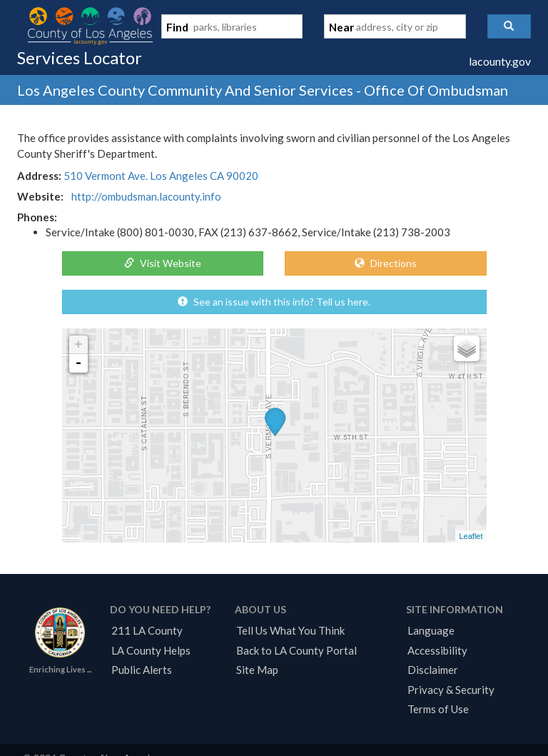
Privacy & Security (451, 690)
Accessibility (437, 650)
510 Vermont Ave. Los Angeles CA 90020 (161, 176)
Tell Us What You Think (290, 630)
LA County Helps (151, 650)
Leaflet (471, 536)
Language (431, 630)
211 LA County (147, 630)
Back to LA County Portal (296, 650)
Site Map (257, 670)
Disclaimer (433, 670)
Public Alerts (142, 670)
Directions (386, 263)
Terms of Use (438, 709)
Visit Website (163, 263)
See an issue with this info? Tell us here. (274, 302)
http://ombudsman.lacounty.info (146, 196)
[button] (509, 26)
